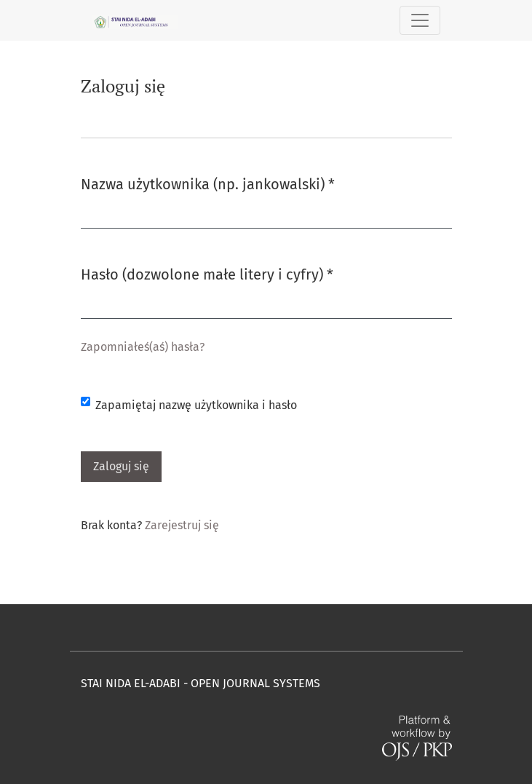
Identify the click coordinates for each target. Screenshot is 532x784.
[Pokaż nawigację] (420, 20)
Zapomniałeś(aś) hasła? (143, 347)
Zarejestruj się (182, 525)
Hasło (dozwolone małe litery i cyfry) (207, 273)
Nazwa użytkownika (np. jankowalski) (208, 183)
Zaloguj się (121, 466)
